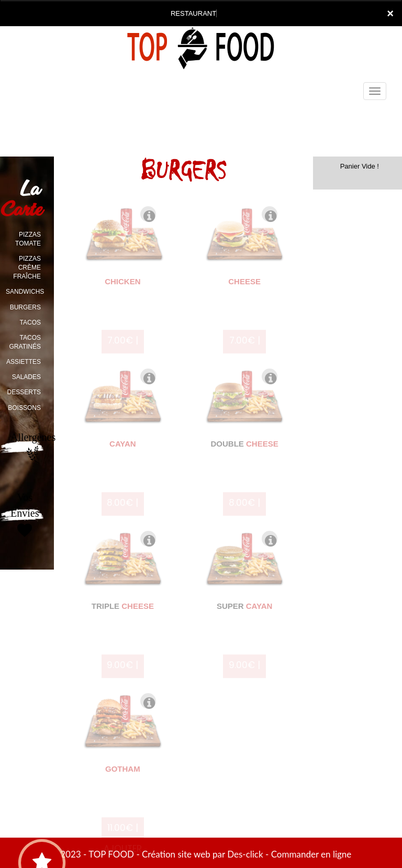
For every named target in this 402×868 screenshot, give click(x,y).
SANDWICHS (25, 292)
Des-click (245, 854)
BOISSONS (24, 408)
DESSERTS (24, 392)
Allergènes (33, 448)
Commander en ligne (311, 854)
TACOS (30, 322)
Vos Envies (25, 516)
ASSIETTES (24, 362)
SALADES (26, 377)
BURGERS (25, 307)
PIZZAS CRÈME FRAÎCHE (27, 268)
